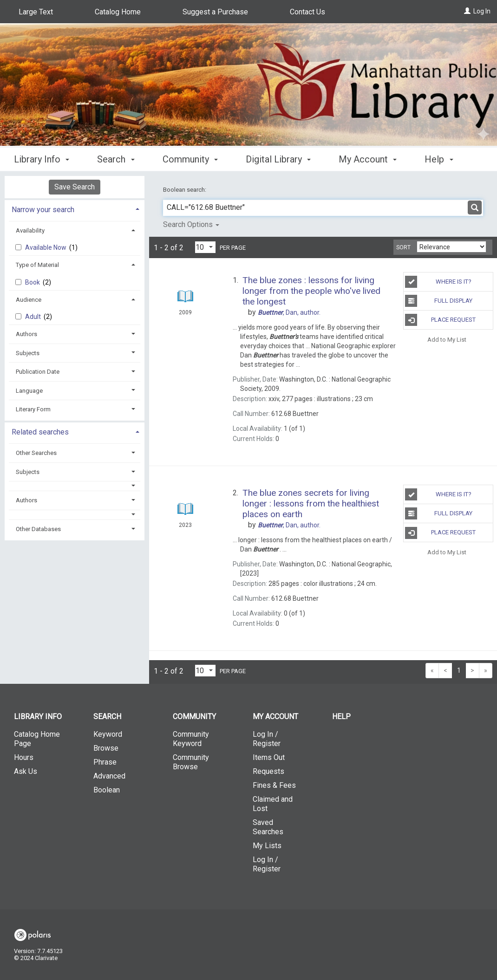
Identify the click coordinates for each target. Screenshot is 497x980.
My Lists (267, 846)
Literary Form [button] (33, 409)
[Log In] (467, 11)
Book (33, 282)
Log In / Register (267, 739)
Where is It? (438, 282)
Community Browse (191, 762)
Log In (482, 11)
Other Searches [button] (36, 453)
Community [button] (190, 158)
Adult (34, 317)
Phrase (105, 762)
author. (289, 312)
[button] (75, 486)
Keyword (108, 734)
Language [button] (29, 391)
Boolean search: (185, 190)
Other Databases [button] (38, 529)
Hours (24, 757)
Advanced (109, 776)
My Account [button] (368, 158)
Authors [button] (26, 334)
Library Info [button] (42, 158)
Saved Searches (268, 827)
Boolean (107, 790)
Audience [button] (29, 300)
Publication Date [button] (38, 372)
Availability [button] (30, 230)
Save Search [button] (75, 187)
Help (341, 717)
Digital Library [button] (278, 158)
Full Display (439, 301)
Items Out (269, 757)
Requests (268, 771)
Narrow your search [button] (43, 210)
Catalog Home (118, 12)
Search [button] (116, 158)
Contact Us (307, 12)
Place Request (440, 320)
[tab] (75, 209)
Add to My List (447, 339)
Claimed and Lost (273, 804)
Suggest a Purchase (215, 12)
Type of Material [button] (37, 265)
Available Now (46, 247)
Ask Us (26, 771)
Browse (106, 748)
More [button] (443, 159)
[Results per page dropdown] (205, 247)
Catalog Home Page (37, 739)
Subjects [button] (28, 353)
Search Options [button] (191, 224)
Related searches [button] (40, 432)
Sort (403, 247)
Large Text (36, 12)
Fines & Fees (274, 785)
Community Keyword (191, 739)
